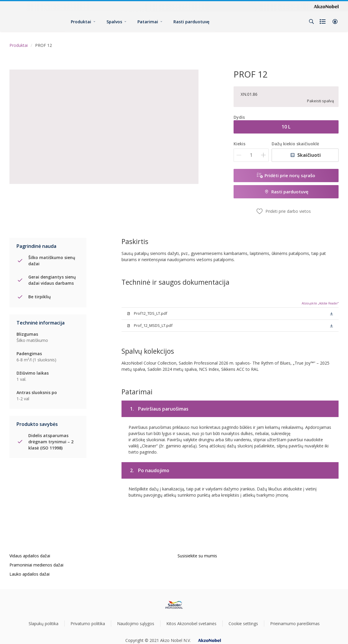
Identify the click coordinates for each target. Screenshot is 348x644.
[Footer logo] (174, 605)
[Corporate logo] (326, 6)
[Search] (311, 22)
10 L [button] (286, 127)
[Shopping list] (323, 22)
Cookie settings (243, 624)
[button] (335, 22)
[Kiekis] (251, 155)
